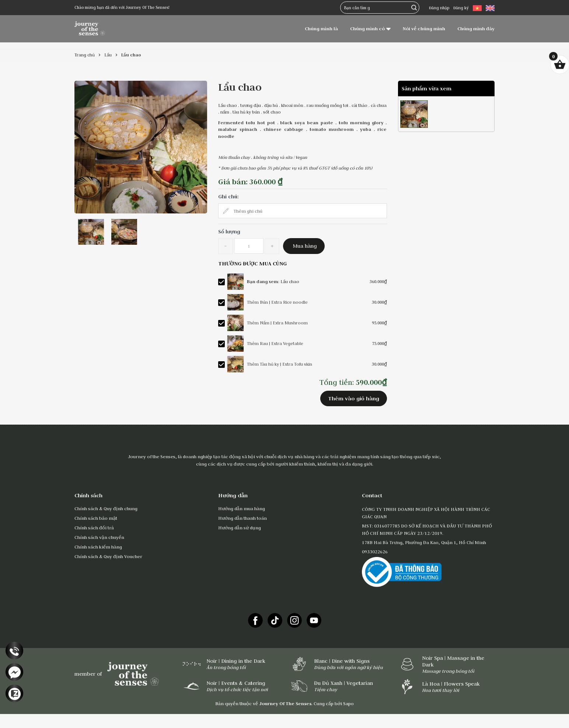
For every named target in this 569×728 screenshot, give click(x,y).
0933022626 (375, 551)
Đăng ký (461, 8)
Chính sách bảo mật (96, 518)
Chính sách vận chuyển (99, 537)
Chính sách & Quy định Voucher (108, 556)
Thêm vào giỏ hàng (354, 398)
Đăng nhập (439, 8)
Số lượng (229, 231)
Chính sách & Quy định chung (106, 508)
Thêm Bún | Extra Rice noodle (277, 302)
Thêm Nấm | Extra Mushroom (277, 323)
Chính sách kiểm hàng (98, 547)
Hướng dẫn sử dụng (240, 527)
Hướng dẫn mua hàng (242, 508)
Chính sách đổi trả (94, 527)
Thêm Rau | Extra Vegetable (275, 343)
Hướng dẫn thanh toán (242, 518)
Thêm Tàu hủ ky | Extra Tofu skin (280, 364)
